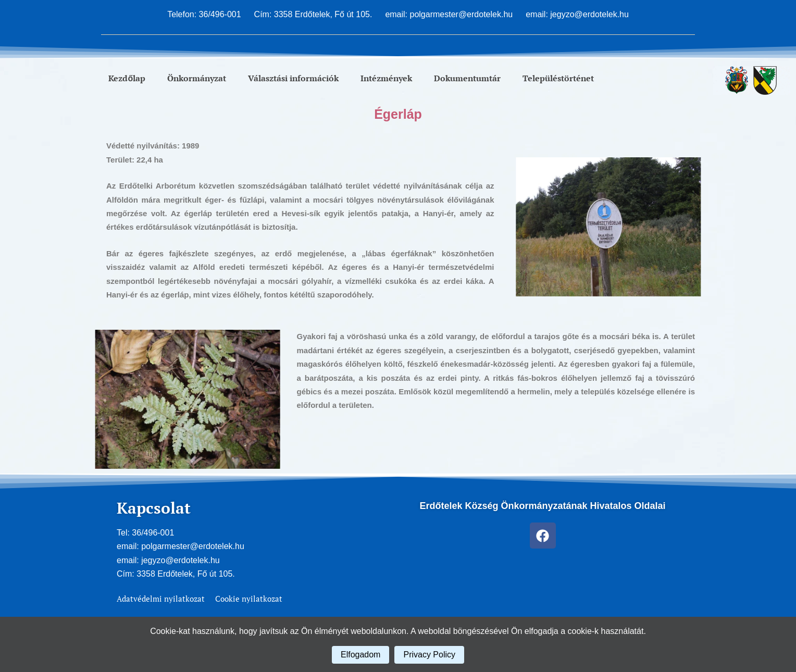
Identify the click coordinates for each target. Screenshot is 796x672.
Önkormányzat (197, 78)
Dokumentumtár (467, 78)
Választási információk (293, 78)
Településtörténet (558, 78)
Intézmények (386, 78)
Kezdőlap (127, 78)
